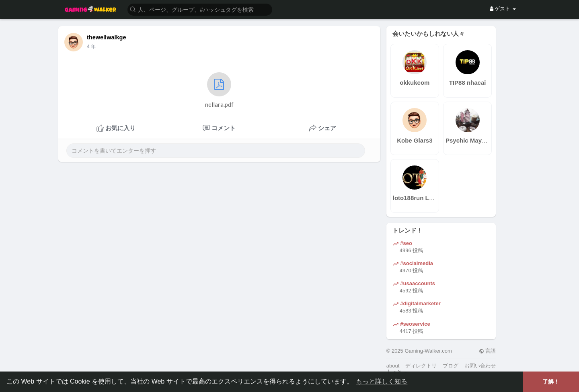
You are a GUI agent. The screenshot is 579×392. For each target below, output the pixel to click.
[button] (200, 9)
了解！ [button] (551, 382)
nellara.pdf (219, 90)
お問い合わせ (480, 366)
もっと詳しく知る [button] (382, 381)
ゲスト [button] (503, 9)
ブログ (451, 366)
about (393, 366)
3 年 (91, 47)
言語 (488, 351)
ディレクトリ (421, 366)
